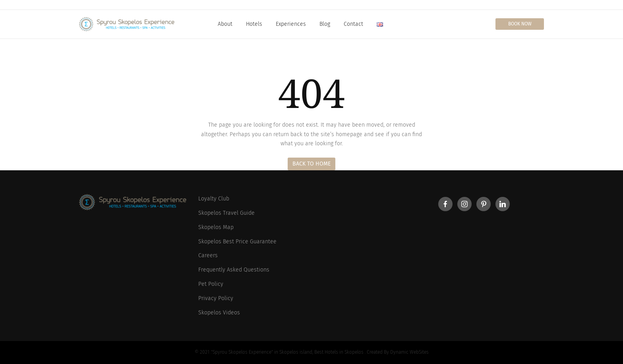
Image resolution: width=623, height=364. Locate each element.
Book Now (520, 24)
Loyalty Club (214, 199)
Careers (208, 255)
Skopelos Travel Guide (226, 213)
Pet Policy (211, 284)
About (225, 24)
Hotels (254, 24)
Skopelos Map (216, 227)
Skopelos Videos (219, 313)
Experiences (291, 24)
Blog (325, 24)
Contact (353, 24)
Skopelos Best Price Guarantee (237, 242)
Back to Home (311, 164)
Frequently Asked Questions (234, 270)
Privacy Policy (216, 298)
